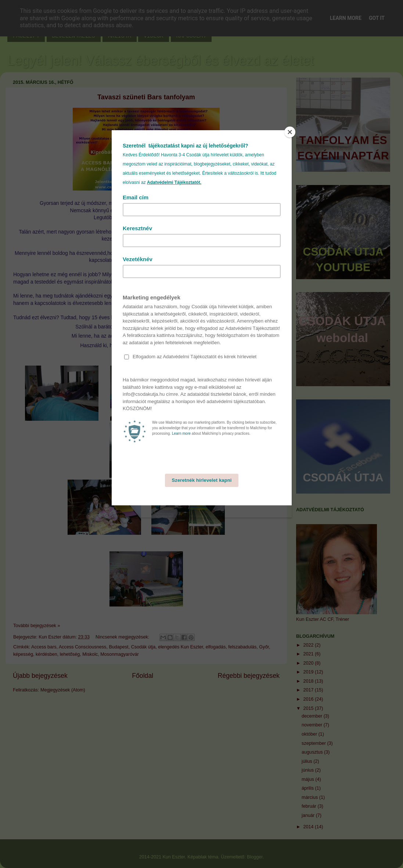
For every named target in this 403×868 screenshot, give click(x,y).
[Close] (290, 132)
